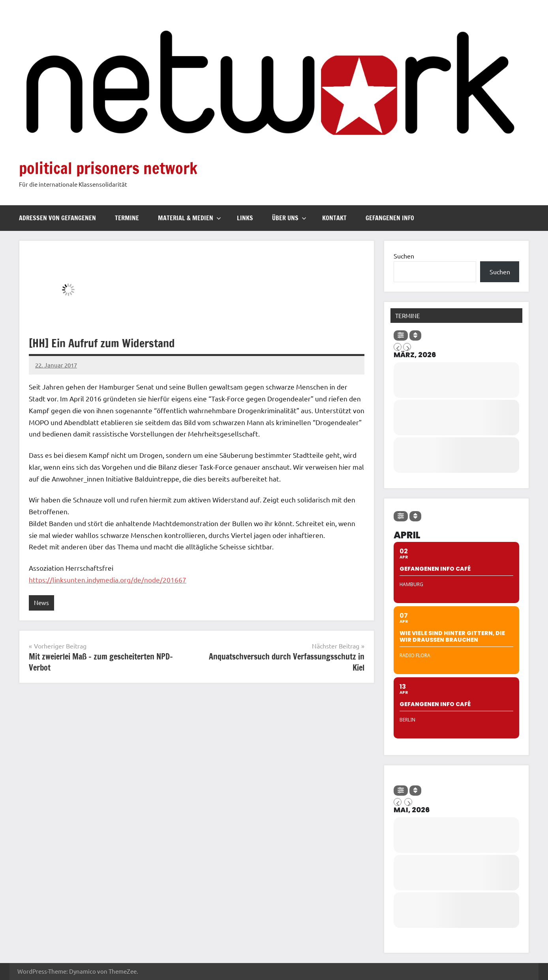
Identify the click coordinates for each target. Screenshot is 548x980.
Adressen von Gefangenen (57, 218)
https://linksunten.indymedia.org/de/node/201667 (108, 580)
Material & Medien (190, 218)
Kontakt (334, 218)
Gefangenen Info (390, 218)
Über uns (289, 218)
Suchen (404, 256)
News (41, 602)
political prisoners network (108, 168)
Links (245, 218)
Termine (127, 218)
